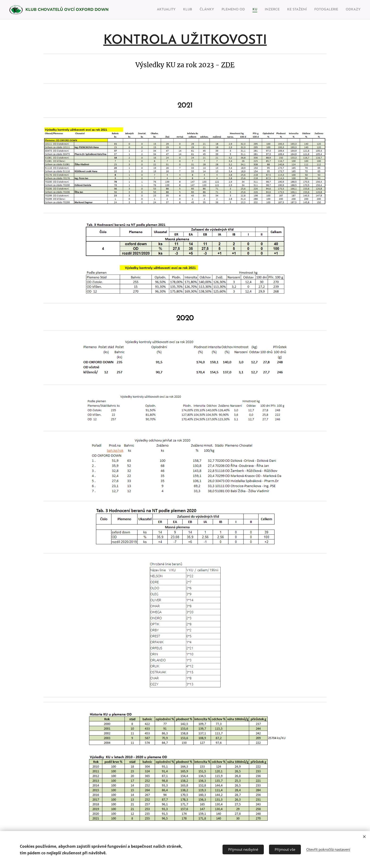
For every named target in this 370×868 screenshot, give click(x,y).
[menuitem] (149, 10)
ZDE (228, 65)
